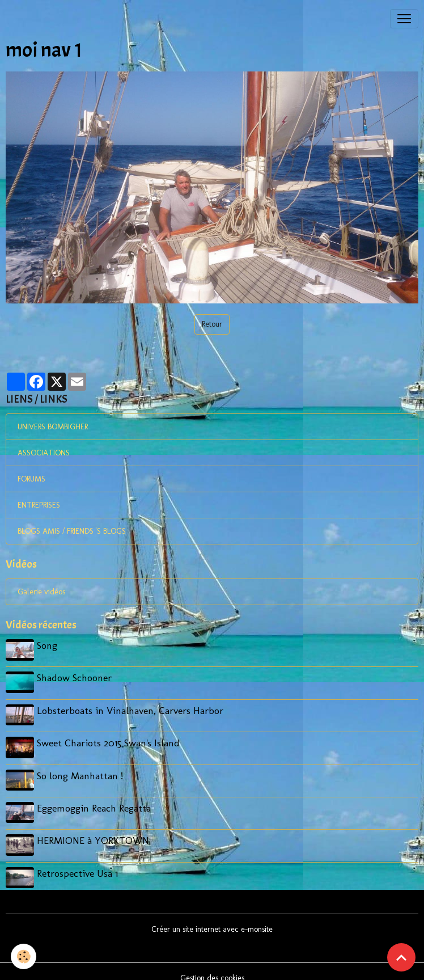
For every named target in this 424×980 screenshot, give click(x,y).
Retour (212, 324)
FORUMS (31, 479)
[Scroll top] (401, 957)
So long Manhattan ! (82, 769)
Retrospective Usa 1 (79, 862)
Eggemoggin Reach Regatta (96, 800)
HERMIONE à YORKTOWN (95, 831)
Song (49, 645)
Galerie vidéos (41, 592)
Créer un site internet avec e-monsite (212, 916)
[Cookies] (24, 956)
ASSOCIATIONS (44, 453)
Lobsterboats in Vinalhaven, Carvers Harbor (132, 707)
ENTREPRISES (39, 505)
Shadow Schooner (76, 676)
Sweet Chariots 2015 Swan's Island (110, 738)
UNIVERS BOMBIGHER (53, 427)
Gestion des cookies (212, 965)
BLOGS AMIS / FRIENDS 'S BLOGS (72, 531)
